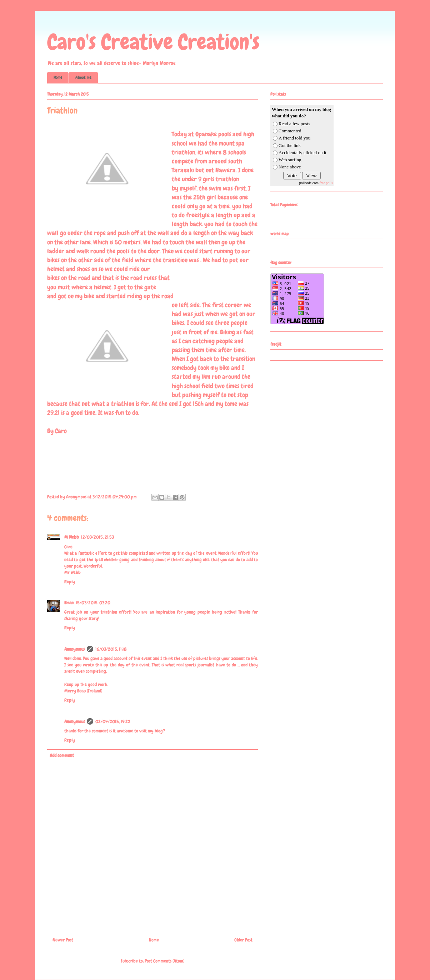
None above (290, 167)
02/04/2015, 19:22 (113, 722)
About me (83, 77)
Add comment (62, 755)
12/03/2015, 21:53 (97, 537)
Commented (290, 131)
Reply (70, 582)
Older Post (243, 940)
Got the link (290, 145)
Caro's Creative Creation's (153, 42)
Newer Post (63, 940)
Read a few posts (294, 124)
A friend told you (294, 138)
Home (58, 77)
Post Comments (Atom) (164, 961)
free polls (326, 183)
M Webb (72, 537)
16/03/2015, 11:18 (111, 649)
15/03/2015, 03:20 (93, 603)
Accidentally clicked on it (302, 153)
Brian (69, 603)
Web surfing (290, 160)
